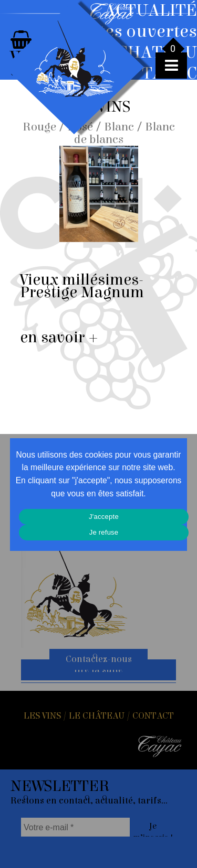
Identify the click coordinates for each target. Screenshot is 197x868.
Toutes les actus (163, 118)
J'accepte (104, 517)
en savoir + (59, 338)
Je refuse (104, 532)
